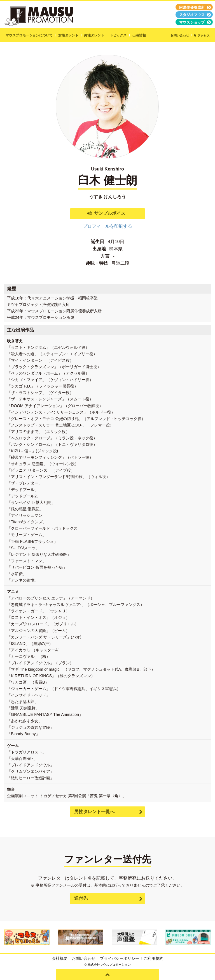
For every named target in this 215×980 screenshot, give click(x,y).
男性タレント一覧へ (94, 812)
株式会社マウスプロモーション (109, 965)
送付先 (81, 898)
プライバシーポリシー (120, 958)
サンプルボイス (110, 213)
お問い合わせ (84, 958)
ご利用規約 (153, 958)
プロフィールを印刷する (107, 226)
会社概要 (60, 958)
